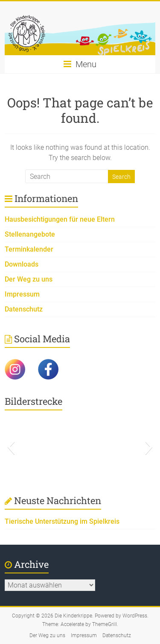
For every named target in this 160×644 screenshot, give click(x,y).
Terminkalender (29, 249)
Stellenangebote (30, 234)
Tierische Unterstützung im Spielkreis (62, 521)
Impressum (22, 294)
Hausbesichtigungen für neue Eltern (60, 219)
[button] (11, 447)
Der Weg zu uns (29, 279)
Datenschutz (24, 309)
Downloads (22, 264)
